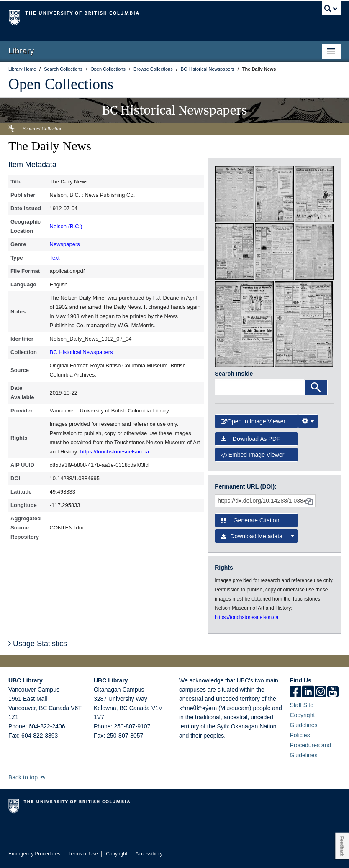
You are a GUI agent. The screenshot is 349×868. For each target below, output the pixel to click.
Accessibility (149, 854)
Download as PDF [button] (250, 439)
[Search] (316, 387)
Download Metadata (257, 536)
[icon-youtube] (333, 692)
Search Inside (234, 374)
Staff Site (302, 705)
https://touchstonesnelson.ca (115, 452)
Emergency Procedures (34, 854)
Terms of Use (83, 854)
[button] (42, 777)
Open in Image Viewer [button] (253, 421)
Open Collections (61, 84)
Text (55, 258)
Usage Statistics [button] (38, 644)
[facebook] (295, 692)
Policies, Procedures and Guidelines (310, 745)
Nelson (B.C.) (66, 226)
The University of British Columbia (150, 17)
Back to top (27, 777)
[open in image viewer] (235, 193)
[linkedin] (308, 692)
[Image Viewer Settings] (308, 421)
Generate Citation (250, 520)
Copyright (117, 854)
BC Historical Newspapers (81, 352)
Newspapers (65, 244)
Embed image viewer (253, 455)
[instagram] (321, 692)
